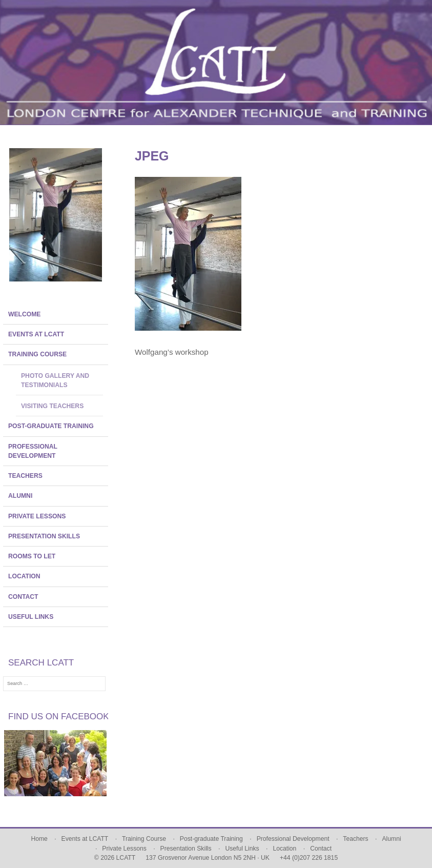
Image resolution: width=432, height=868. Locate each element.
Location (24, 576)
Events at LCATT (36, 334)
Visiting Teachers (52, 406)
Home (39, 839)
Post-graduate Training (51, 426)
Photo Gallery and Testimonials (55, 380)
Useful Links (31, 617)
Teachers (25, 476)
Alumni (20, 496)
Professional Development (33, 451)
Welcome (24, 314)
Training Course (37, 354)
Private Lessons (37, 516)
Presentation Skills (44, 536)
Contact (23, 597)
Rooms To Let (32, 556)
